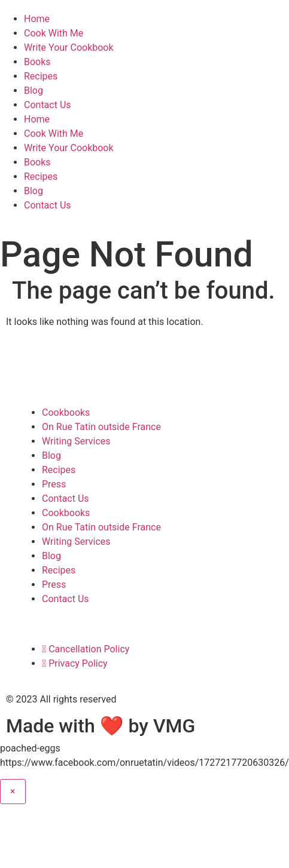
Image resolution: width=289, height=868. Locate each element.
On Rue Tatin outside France (101, 427)
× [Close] (13, 791)
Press (54, 484)
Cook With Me (54, 33)
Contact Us (48, 105)
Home (37, 19)
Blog (34, 91)
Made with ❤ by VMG (101, 726)
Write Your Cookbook (69, 47)
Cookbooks (66, 412)
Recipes (41, 76)
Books (37, 62)
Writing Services (76, 441)
